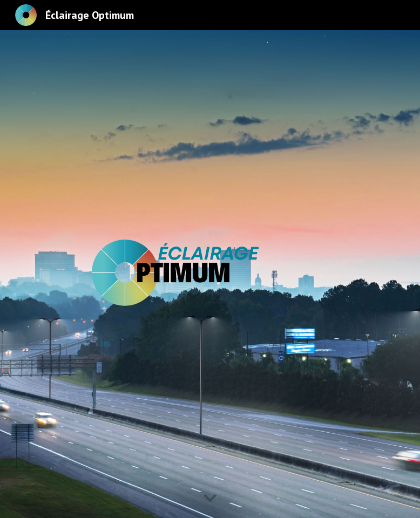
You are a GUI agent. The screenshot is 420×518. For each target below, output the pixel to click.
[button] (210, 499)
